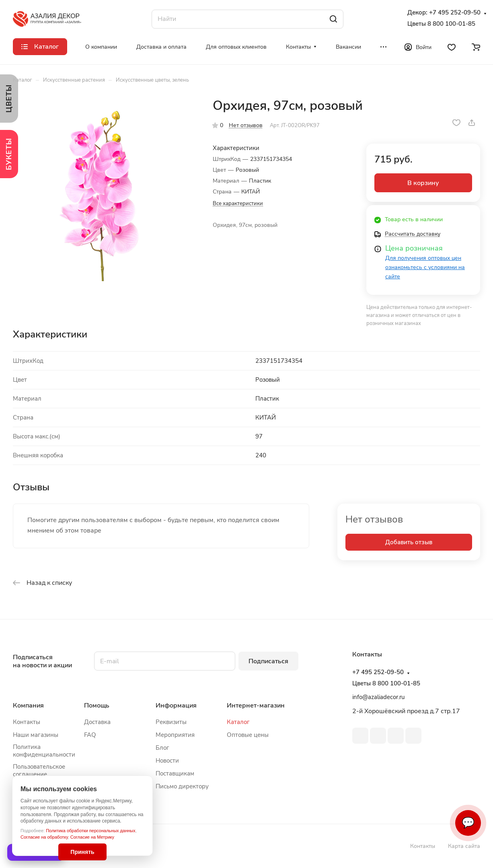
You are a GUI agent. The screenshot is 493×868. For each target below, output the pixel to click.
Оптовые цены (248, 735)
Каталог (238, 722)
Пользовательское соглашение (39, 770)
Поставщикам (175, 773)
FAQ (90, 735)
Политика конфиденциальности (44, 751)
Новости (167, 761)
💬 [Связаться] (468, 823)
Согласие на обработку (44, 837)
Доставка (97, 722)
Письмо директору (182, 786)
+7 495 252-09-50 (455, 13)
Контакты (27, 722)
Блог (162, 748)
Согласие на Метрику (92, 837)
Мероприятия (175, 735)
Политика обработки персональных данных (91, 831)
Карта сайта (464, 846)
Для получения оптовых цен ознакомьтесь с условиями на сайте (425, 267)
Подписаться (268, 661)
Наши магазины (36, 735)
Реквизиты (171, 722)
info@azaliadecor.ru (378, 697)
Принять (82, 852)
